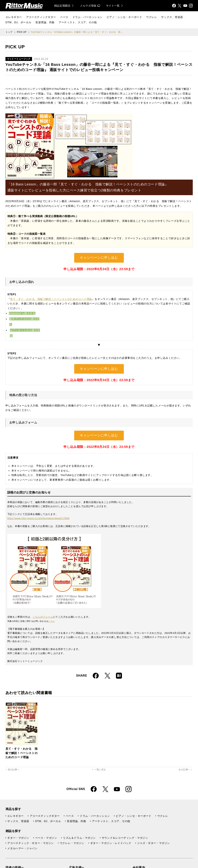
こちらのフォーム (43, 617)
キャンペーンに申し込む (99, 258)
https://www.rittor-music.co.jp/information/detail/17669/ (38, 518)
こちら (52, 621)
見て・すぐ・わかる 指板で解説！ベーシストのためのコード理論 (51, 299)
